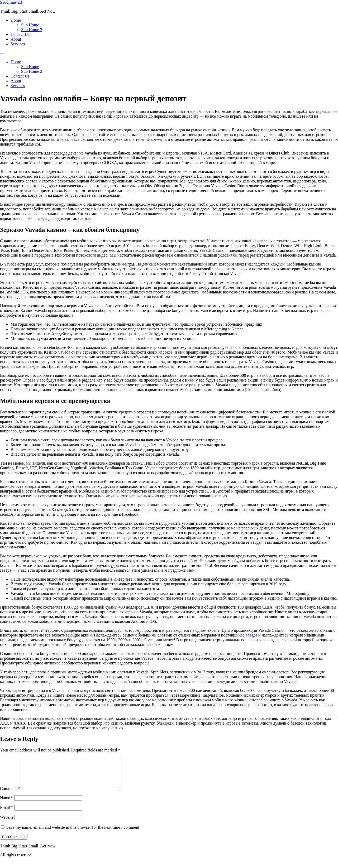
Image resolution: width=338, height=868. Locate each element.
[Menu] (2, 54)
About (16, 39)
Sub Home (30, 25)
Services (18, 44)
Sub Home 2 (32, 30)
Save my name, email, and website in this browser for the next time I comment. (73, 834)
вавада (251, 635)
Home (16, 20)
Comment (10, 795)
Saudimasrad (11, 2)
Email (7, 814)
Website (7, 824)
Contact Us (20, 34)
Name (7, 804)
